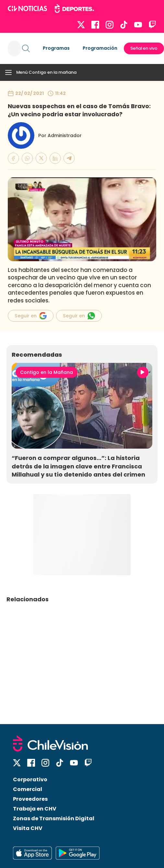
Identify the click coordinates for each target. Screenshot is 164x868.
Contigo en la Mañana (47, 372)
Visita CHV (28, 828)
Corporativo (30, 779)
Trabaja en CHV (35, 809)
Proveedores (30, 799)
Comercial (28, 789)
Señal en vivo (144, 48)
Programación (100, 48)
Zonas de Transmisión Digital (54, 818)
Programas (56, 48)
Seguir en (31, 316)
